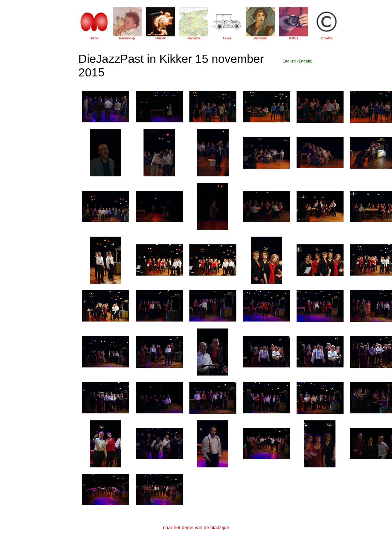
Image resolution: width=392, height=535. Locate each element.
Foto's (294, 38)
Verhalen (260, 38)
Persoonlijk (127, 38)
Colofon (327, 38)
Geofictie (194, 38)
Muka (227, 38)
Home (94, 38)
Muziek (161, 38)
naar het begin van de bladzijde (196, 527)
